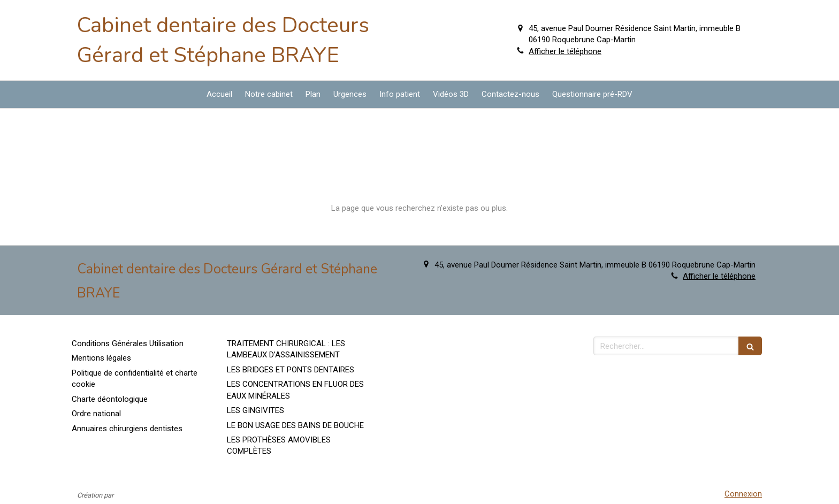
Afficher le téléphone (565, 51)
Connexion (743, 494)
